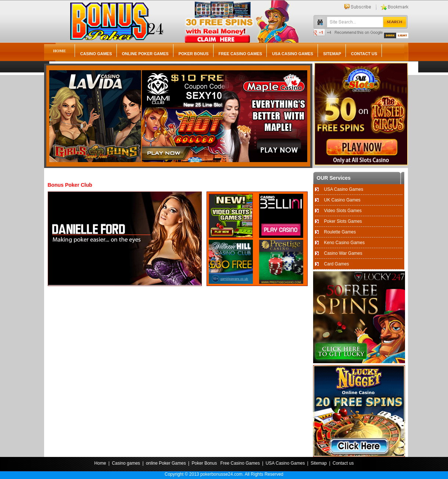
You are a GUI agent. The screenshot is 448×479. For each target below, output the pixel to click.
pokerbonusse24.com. (222, 474)
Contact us (364, 54)
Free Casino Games (241, 54)
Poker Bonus (194, 54)
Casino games (96, 54)
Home (60, 51)
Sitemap (332, 54)
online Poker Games (145, 54)
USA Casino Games (293, 54)
